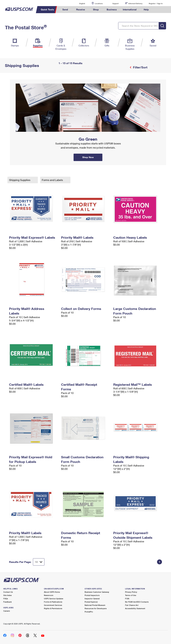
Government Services (53, 605)
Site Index (7, 595)
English (79, 3)
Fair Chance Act (132, 605)
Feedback (7, 602)
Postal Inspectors (92, 595)
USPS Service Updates (54, 599)
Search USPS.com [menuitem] (157, 10)
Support (116, 3)
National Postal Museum (95, 605)
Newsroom (49, 595)
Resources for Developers (96, 608)
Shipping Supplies (20, 180)
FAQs (6, 599)
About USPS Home (52, 592)
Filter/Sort (140, 67)
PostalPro (89, 612)
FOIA (127, 599)
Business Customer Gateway (97, 592)
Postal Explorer (91, 602)
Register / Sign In (156, 3)
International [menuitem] (130, 9)
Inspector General (92, 599)
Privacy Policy (131, 592)
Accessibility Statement (135, 608)
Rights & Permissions (53, 608)
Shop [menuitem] (96, 9)
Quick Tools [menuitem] (47, 9)
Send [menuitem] (65, 9)
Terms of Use (131, 595)
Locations (99, 3)
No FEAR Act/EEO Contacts (137, 602)
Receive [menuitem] (81, 9)
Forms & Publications (53, 602)
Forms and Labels (53, 180)
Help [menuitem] (146, 9)
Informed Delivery (135, 3)
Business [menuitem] (112, 9)
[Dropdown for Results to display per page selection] (39, 562)
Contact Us (8, 592)
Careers (7, 611)
